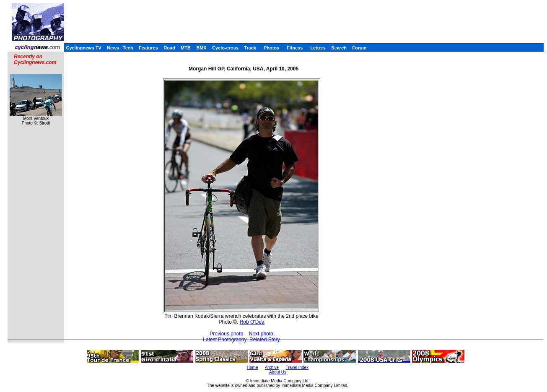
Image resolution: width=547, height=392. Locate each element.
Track (250, 48)
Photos (271, 48)
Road (169, 48)
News (113, 48)
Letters (318, 48)
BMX (201, 48)
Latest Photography (225, 340)
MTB (186, 48)
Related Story (265, 340)
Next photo (261, 334)
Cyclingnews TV (83, 48)
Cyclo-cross (225, 48)
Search (339, 48)
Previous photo (226, 334)
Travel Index (297, 367)
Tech (128, 48)
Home (253, 367)
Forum (359, 48)
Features (148, 48)
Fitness (295, 48)
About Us (278, 372)
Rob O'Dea (252, 322)
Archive (272, 367)
